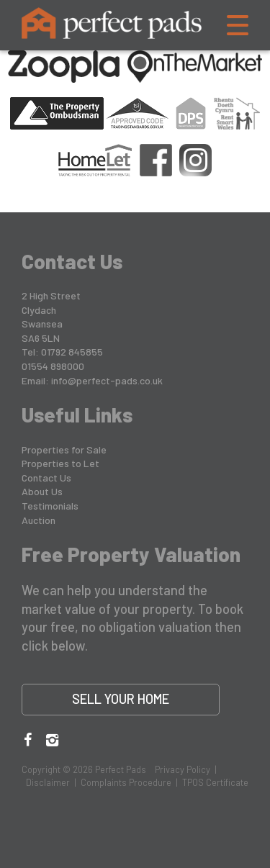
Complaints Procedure (126, 782)
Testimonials (50, 506)
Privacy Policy (183, 769)
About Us (42, 491)
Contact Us (46, 478)
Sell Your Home (121, 699)
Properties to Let (60, 463)
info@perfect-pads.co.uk (107, 380)
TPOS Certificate (215, 782)
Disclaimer (48, 782)
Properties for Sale (64, 449)
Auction (39, 520)
